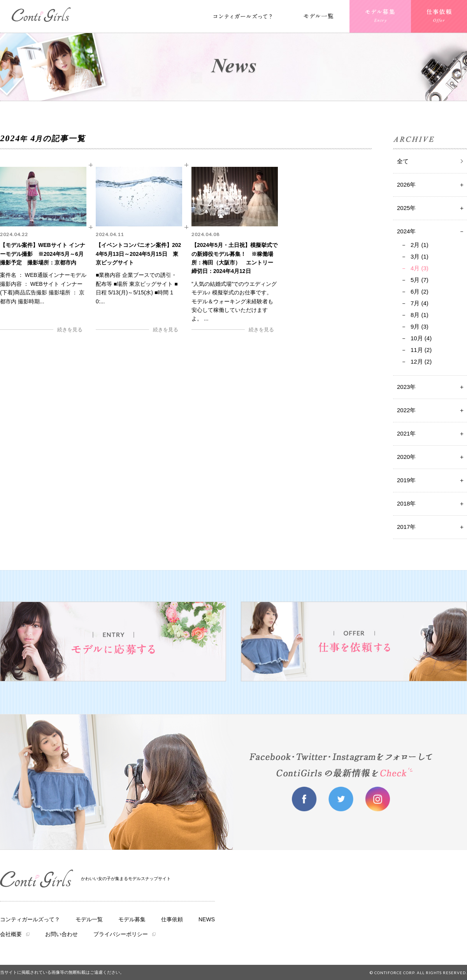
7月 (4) (420, 303)
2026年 (406, 185)
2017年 (406, 527)
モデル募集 (132, 919)
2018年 (406, 503)
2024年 (406, 231)
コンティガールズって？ (30, 919)
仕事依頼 (172, 919)
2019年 (406, 480)
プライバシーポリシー (121, 934)
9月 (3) (420, 326)
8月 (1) (420, 315)
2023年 (406, 387)
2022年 (406, 410)
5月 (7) (420, 280)
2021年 (406, 433)
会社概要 (11, 934)
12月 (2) (421, 361)
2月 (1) (420, 245)
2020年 (406, 457)
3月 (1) (420, 256)
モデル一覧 (89, 919)
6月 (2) (420, 291)
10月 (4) (421, 338)
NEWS (207, 919)
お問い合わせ (61, 934)
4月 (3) (420, 268)
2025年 (406, 208)
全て (403, 161)
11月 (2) (421, 350)
